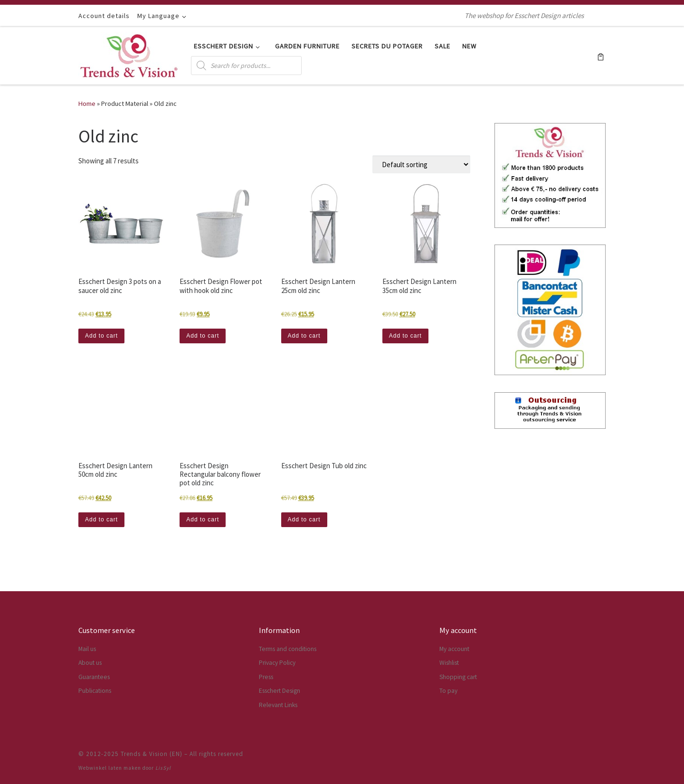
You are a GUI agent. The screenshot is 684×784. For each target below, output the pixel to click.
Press (266, 677)
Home (87, 104)
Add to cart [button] (101, 336)
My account (454, 649)
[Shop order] (421, 164)
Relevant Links (278, 705)
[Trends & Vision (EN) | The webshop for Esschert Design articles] (129, 54)
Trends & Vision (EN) (152, 754)
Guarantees (94, 677)
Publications (95, 691)
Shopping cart (458, 677)
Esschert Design (280, 691)
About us (90, 663)
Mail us (87, 649)
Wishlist (449, 663)
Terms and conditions (288, 649)
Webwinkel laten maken (110, 768)
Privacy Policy (277, 663)
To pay (448, 691)
